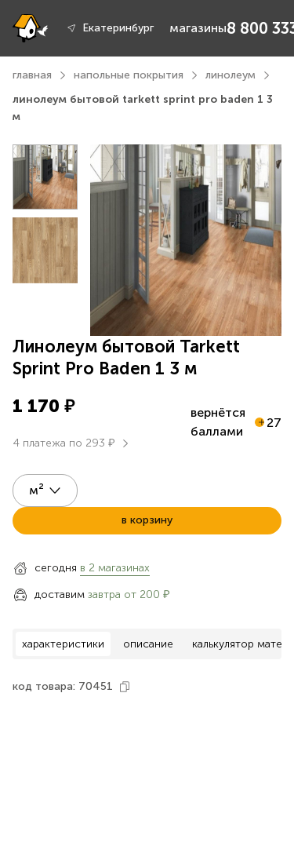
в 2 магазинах (115, 568)
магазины (198, 28)
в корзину (147, 520)
